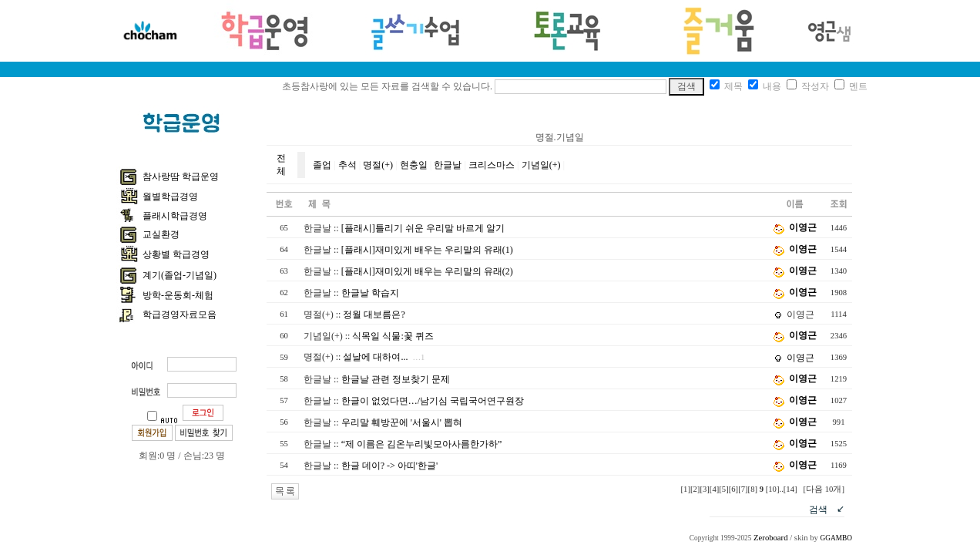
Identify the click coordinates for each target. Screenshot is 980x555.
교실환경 (161, 234)
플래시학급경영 (175, 216)
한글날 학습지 (370, 293)
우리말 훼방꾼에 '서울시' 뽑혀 (402, 422)
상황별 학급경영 (176, 254)
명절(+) (378, 165)
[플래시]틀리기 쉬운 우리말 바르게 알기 (423, 228)
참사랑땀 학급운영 (181, 177)
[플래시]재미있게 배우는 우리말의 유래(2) (427, 271)
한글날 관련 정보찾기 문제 (396, 379)
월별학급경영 (170, 197)
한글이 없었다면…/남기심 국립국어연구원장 (433, 401)
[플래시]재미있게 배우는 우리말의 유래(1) (427, 250)
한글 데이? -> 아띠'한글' (389, 466)
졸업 (322, 165)
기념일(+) (541, 165)
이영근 (803, 227)
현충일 (414, 165)
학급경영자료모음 (180, 314)
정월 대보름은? (374, 314)
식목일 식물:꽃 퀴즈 (393, 336)
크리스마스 (492, 165)
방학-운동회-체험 (178, 295)
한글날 (448, 165)
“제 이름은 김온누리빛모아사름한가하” (422, 444)
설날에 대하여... (375, 357)
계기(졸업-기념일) (180, 275)
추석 (347, 165)
